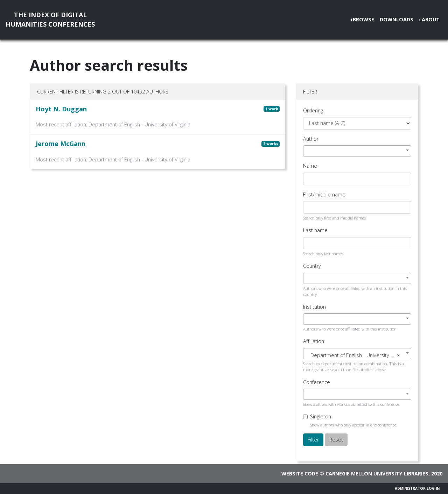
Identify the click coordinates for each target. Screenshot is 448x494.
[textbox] (357, 355)
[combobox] (357, 151)
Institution (314, 307)
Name (310, 166)
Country (312, 266)
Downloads (397, 19)
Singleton (321, 416)
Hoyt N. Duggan (61, 109)
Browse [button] (363, 19)
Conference (317, 382)
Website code (300, 474)
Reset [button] (336, 440)
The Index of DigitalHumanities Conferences (50, 19)
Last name (315, 230)
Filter (313, 440)
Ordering (313, 110)
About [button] (431, 19)
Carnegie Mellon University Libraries (377, 474)
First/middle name (324, 194)
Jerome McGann (61, 144)
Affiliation (314, 341)
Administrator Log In (417, 488)
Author (311, 139)
